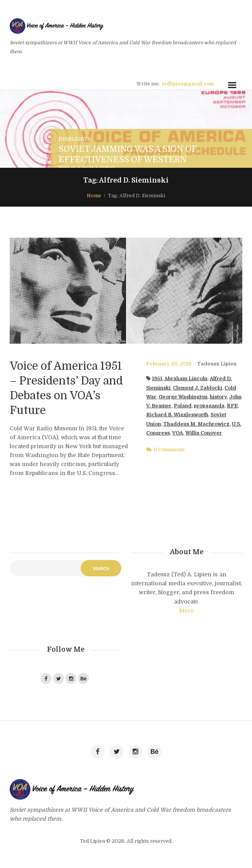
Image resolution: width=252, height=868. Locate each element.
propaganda (209, 406)
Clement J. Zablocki (198, 388)
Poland (183, 406)
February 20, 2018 (169, 364)
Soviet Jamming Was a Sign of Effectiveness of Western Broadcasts (128, 160)
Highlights (74, 139)
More (186, 611)
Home (94, 196)
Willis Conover (204, 433)
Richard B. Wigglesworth (177, 415)
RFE (232, 406)
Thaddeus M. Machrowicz (196, 424)
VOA (178, 433)
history (218, 397)
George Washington (183, 397)
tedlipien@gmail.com (188, 84)
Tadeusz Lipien (217, 364)
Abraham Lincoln (186, 379)
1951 (157, 379)
